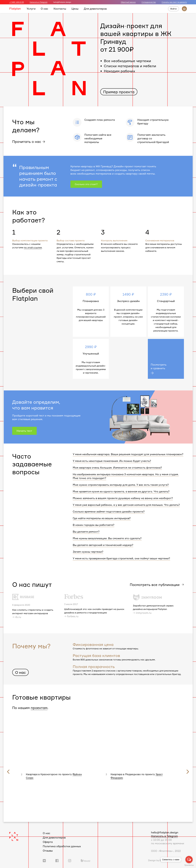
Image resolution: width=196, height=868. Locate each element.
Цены (75, 9)
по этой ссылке (33, 247)
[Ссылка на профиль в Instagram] (70, 860)
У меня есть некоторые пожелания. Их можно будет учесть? (112, 461)
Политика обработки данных (62, 846)
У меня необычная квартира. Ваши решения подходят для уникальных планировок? (128, 454)
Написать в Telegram (39, 2)
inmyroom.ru (144, 613)
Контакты (60, 9)
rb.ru (18, 617)
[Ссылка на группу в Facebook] (57, 860)
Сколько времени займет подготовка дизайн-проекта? (109, 511)
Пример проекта (119, 92)
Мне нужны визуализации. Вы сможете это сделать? (107, 538)
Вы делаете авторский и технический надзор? (103, 545)
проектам (39, 708)
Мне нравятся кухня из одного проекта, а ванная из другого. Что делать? (121, 491)
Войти (174, 9)
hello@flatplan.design (165, 832)
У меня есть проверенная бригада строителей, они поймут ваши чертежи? (121, 558)
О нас (44, 9)
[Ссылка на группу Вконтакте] (44, 860)
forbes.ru (73, 616)
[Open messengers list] (189, 860)
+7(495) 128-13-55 (17, 2)
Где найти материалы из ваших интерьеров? (102, 518)
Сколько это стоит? (86, 184)
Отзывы (48, 851)
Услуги (31, 9)
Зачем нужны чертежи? (88, 552)
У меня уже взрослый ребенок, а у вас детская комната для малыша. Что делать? (126, 505)
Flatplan (15, 9)
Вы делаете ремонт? (86, 532)
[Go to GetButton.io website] (189, 865)
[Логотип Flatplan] (14, 836)
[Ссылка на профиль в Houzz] (85, 860)
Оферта (48, 842)
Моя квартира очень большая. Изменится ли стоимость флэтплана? (117, 468)
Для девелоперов (95, 9)
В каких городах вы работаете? (94, 525)
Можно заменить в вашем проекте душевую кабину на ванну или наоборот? (123, 498)
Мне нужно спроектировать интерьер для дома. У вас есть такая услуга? (121, 485)
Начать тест (24, 431)
